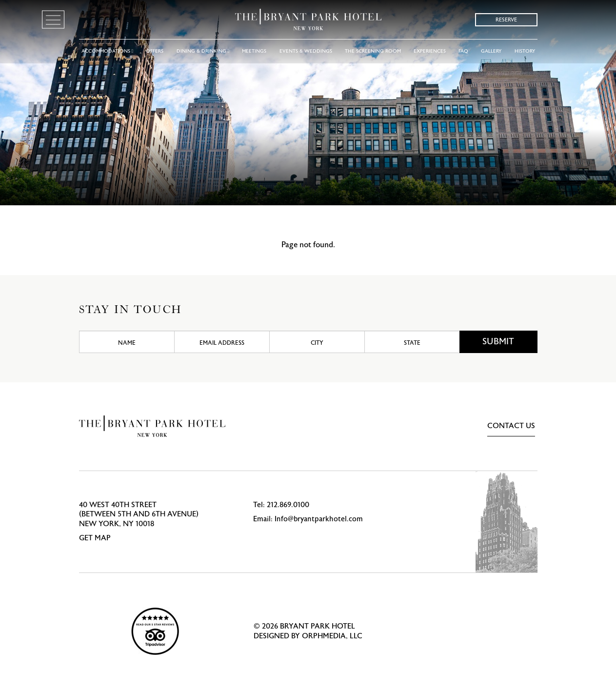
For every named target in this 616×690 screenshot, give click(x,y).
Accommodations (108, 51)
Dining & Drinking (203, 51)
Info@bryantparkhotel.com (319, 519)
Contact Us (511, 426)
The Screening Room (373, 51)
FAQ (463, 51)
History (525, 51)
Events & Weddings (306, 51)
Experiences (430, 51)
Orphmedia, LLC (332, 636)
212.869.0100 (288, 505)
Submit (498, 342)
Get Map (95, 538)
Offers (155, 51)
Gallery (491, 51)
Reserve (506, 20)
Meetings (254, 51)
